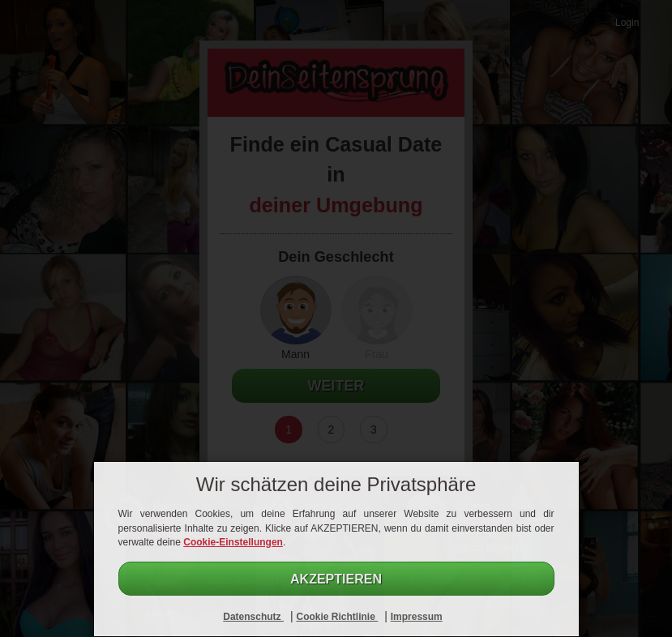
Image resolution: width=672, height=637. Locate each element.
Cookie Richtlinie (337, 617)
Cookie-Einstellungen (233, 542)
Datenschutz (253, 617)
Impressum (417, 617)
